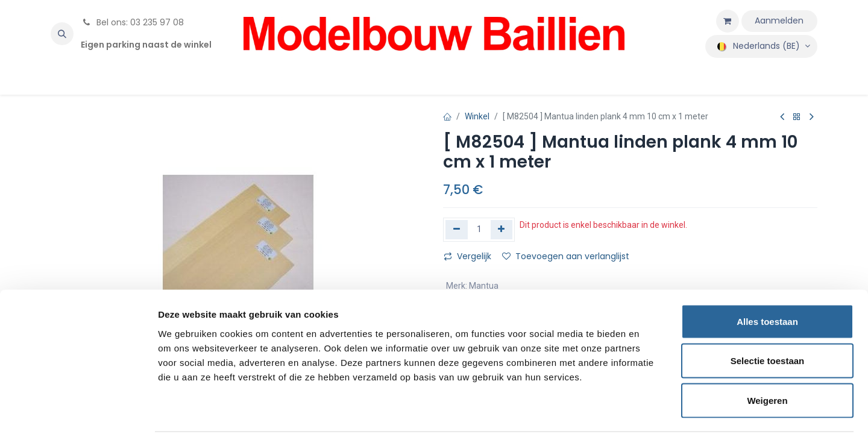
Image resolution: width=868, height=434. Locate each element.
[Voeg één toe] (502, 230)
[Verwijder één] (457, 230)
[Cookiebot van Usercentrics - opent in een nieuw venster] (78, 410)
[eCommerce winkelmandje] (728, 21)
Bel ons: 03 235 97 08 (132, 22)
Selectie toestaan (768, 316)
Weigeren (767, 355)
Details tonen (651, 410)
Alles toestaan (767, 276)
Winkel (477, 116)
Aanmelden (779, 20)
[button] (62, 34)
